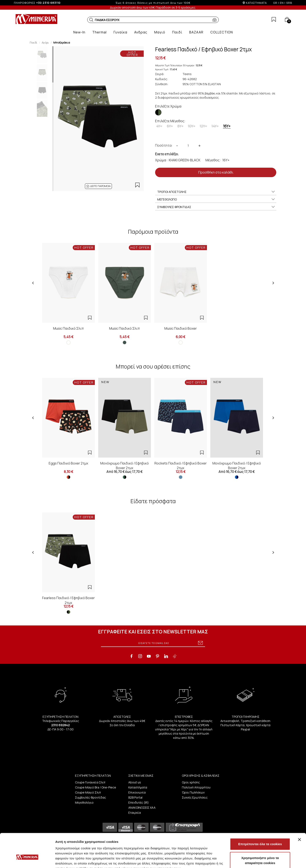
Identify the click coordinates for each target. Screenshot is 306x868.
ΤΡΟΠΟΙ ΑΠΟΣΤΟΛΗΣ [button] (216, 192)
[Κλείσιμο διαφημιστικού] (299, 814)
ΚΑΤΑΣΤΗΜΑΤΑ (256, 3)
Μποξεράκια (62, 42)
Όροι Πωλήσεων (193, 792)
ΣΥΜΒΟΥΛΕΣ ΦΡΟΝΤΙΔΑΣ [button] (216, 207)
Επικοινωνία (137, 792)
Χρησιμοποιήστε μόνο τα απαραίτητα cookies (260, 835)
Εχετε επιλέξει (167, 154)
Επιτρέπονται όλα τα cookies (260, 818)
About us (135, 782)
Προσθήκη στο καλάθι (216, 172)
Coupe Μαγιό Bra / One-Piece (96, 787)
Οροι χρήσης (191, 782)
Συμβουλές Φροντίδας (91, 797)
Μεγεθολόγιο (84, 802)
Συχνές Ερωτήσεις (195, 797)
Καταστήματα (138, 787)
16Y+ (227, 126)
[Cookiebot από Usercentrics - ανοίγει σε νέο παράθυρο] (27, 860)
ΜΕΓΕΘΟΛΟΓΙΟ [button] (216, 199)
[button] (91, 20)
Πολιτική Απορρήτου (196, 787)
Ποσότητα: (164, 145)
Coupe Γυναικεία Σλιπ (90, 782)
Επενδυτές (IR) (139, 802)
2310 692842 (60, 725)
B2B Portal (135, 797)
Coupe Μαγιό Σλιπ (88, 792)
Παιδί (34, 42)
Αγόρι (45, 42)
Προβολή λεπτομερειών (250, 860)
